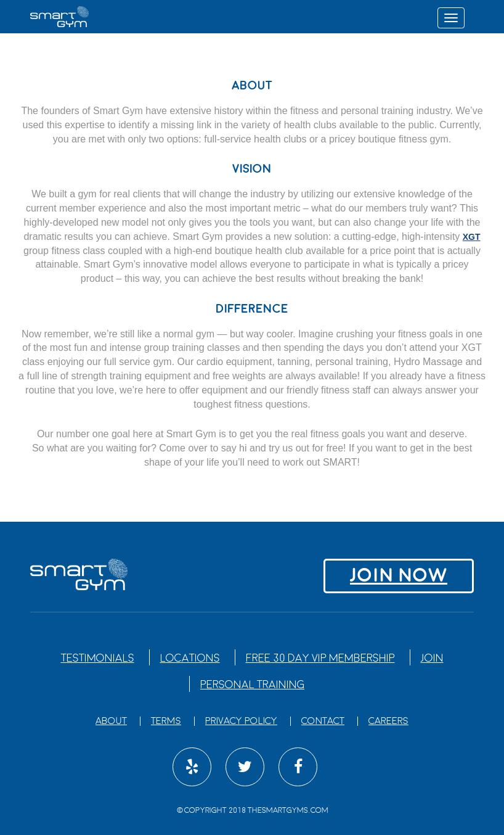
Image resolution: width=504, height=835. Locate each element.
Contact (323, 721)
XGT (472, 237)
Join (432, 658)
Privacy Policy (241, 721)
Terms (166, 721)
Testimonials (98, 658)
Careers (388, 721)
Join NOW (399, 576)
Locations (190, 658)
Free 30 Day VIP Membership (320, 658)
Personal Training (252, 685)
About (111, 721)
